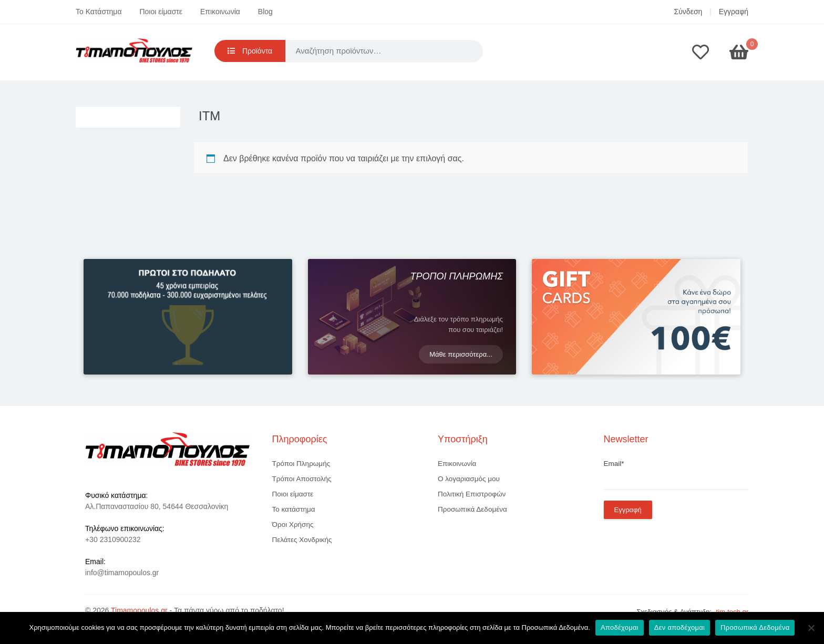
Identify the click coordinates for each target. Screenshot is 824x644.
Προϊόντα (250, 51)
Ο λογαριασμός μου (469, 479)
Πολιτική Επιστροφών (472, 494)
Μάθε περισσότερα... (461, 354)
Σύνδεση (688, 12)
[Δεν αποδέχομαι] (811, 628)
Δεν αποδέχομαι (679, 627)
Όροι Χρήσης (293, 524)
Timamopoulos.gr (139, 610)
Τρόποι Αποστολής (302, 479)
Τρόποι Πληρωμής (301, 464)
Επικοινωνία (220, 12)
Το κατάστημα (294, 509)
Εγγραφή (734, 12)
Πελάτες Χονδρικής (302, 540)
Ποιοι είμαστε (161, 12)
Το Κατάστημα (99, 12)
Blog (265, 12)
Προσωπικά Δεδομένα (472, 509)
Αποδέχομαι (620, 627)
